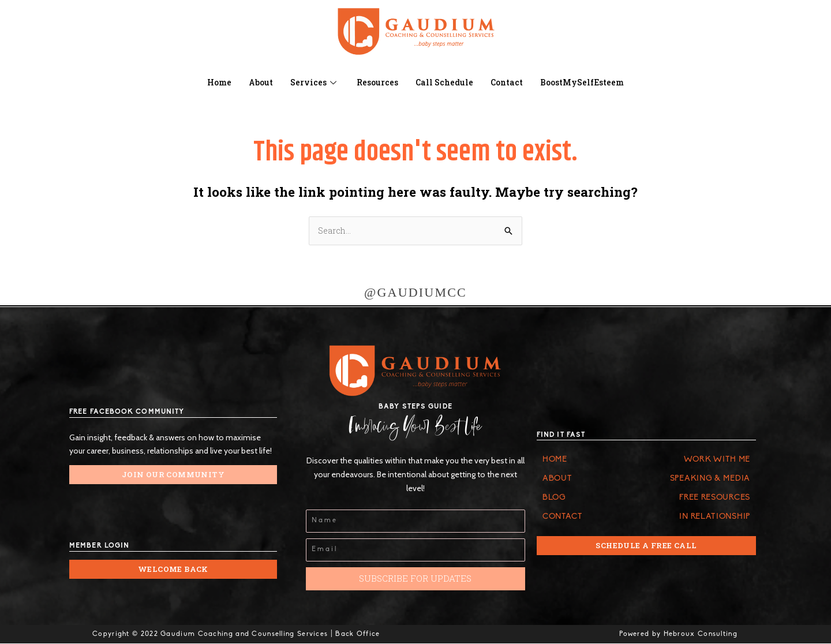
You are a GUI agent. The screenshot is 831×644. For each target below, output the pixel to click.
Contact (509, 83)
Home (211, 83)
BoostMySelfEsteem (589, 83)
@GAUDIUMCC (415, 293)
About (254, 83)
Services (310, 83)
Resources (375, 83)
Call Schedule (444, 83)
